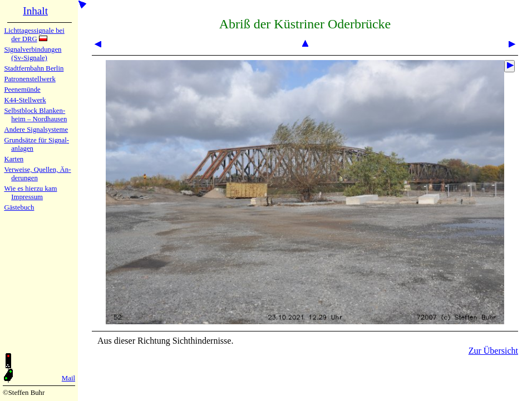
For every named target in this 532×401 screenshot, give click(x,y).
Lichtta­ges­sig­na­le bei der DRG (34, 35)
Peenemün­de (22, 90)
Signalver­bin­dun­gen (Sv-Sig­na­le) (33, 54)
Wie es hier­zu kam (30, 189)
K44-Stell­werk (25, 100)
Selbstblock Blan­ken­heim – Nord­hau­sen (35, 115)
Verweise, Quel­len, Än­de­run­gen (37, 174)
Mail (68, 378)
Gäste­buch (19, 207)
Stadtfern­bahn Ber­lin (34, 68)
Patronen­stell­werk (29, 79)
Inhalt (35, 11)
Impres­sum (27, 197)
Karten (14, 159)
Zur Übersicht (493, 351)
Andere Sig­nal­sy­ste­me (36, 130)
